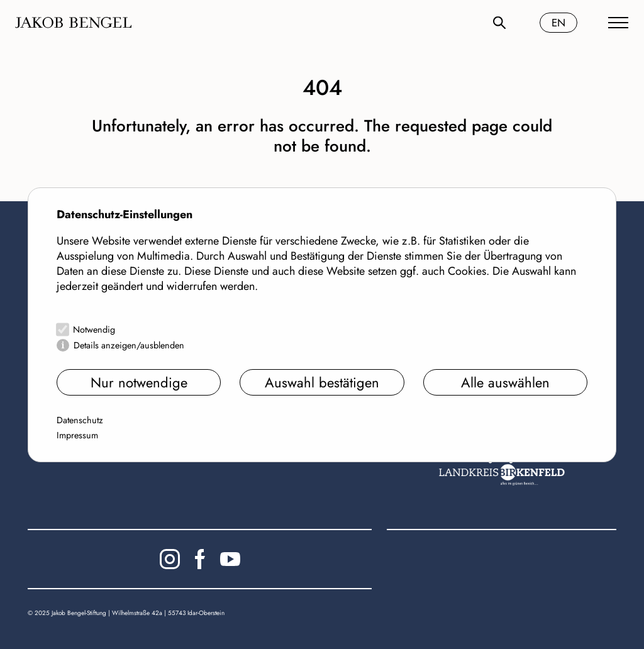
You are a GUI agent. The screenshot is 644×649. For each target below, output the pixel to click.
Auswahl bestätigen (322, 382)
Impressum (77, 435)
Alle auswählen (505, 382)
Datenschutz (80, 420)
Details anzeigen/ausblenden (129, 345)
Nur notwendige (139, 382)
